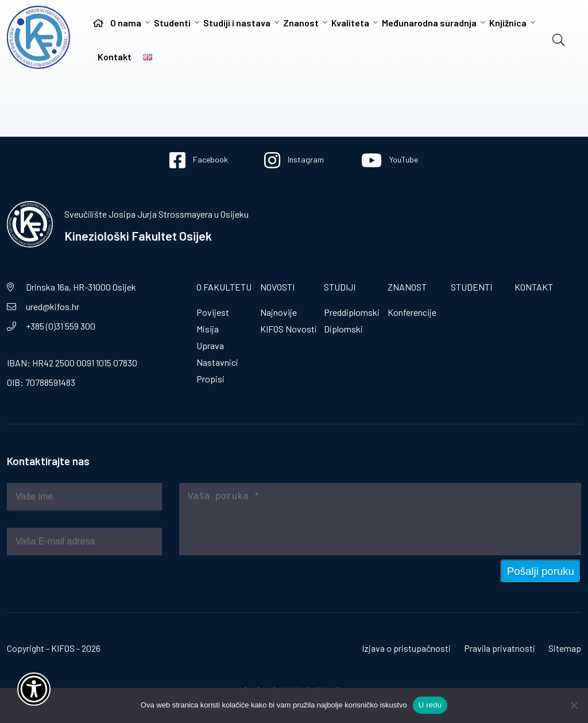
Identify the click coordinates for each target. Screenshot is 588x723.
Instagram (294, 160)
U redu (430, 705)
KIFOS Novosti (289, 329)
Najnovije (278, 312)
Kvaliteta (350, 23)
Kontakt (115, 57)
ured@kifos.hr (53, 306)
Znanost (301, 23)
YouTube (390, 160)
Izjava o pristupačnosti (406, 648)
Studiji (340, 287)
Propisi (210, 379)
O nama (126, 23)
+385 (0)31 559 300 (61, 326)
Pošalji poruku (541, 571)
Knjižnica (508, 23)
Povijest (213, 312)
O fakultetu (224, 287)
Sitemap (565, 648)
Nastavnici (217, 362)
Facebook (199, 160)
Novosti (277, 287)
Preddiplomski (352, 312)
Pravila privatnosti (500, 648)
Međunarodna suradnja (429, 23)
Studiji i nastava (237, 23)
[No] (574, 705)
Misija (208, 329)
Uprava (210, 345)
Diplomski (343, 329)
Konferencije (412, 312)
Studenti (172, 23)
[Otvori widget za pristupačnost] (34, 689)
